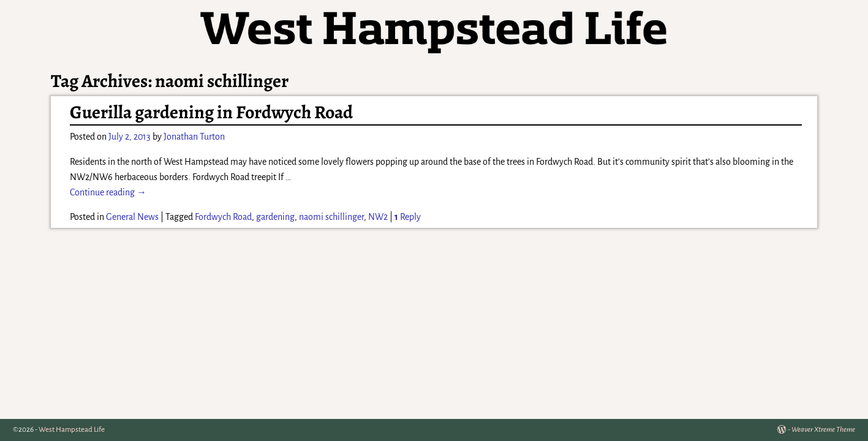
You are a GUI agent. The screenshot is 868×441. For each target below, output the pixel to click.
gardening (275, 217)
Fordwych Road (223, 217)
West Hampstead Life (72, 430)
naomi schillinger (331, 217)
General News (132, 217)
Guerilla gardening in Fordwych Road (211, 112)
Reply (408, 217)
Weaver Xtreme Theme (823, 430)
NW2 (378, 217)
